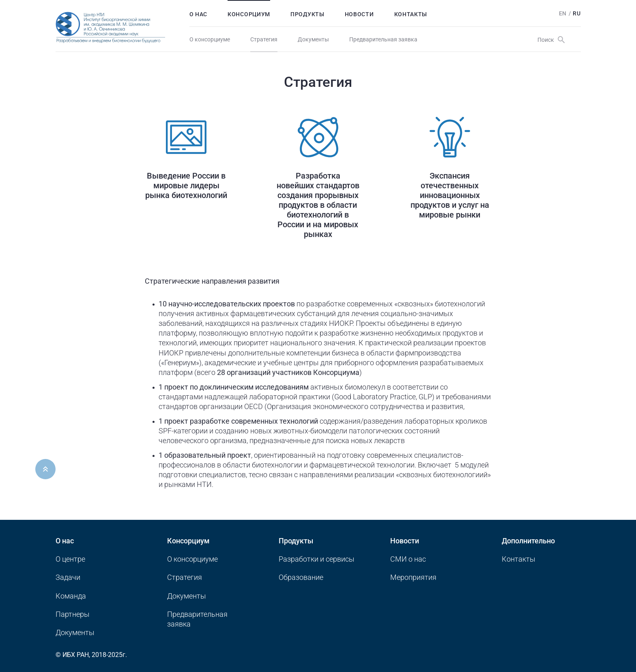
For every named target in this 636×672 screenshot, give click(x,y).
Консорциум (249, 14)
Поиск (546, 40)
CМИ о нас (408, 559)
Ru (577, 13)
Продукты (307, 14)
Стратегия (264, 39)
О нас (199, 14)
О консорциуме (210, 39)
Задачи (68, 577)
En (563, 13)
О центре (70, 559)
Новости (359, 14)
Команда (71, 596)
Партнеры (73, 614)
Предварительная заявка (383, 39)
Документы (313, 39)
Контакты (411, 14)
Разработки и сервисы (317, 559)
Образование (301, 577)
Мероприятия (413, 577)
